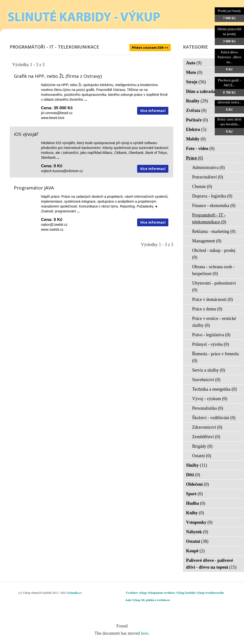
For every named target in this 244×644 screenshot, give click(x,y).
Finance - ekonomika (214, 206)
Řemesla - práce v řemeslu (216, 357)
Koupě (196, 551)
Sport (195, 494)
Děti (193, 475)
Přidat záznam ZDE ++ (150, 48)
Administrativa (208, 168)
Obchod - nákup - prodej (214, 254)
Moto (194, 72)
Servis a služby (209, 370)
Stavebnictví (206, 380)
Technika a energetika (215, 389)
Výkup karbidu (186, 593)
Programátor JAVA (34, 188)
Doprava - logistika (212, 196)
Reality (197, 101)
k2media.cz (75, 593)
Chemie (202, 187)
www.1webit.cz (52, 229)
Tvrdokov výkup (136, 593)
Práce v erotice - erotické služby (214, 322)
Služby (197, 465)
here (145, 633)
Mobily (196, 139)
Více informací (153, 111)
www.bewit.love (53, 118)
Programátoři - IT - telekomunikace (209, 218)
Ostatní (202, 456)
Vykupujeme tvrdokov (161, 593)
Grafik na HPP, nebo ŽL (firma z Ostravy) (58, 76)
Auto (194, 63)
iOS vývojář (26, 134)
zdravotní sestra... (229, 102)
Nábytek (197, 532)
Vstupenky (199, 522)
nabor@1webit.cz (54, 225)
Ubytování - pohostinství (214, 287)
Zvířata (196, 110)
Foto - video (200, 149)
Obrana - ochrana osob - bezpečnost (213, 270)
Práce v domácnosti (213, 299)
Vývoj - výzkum (210, 399)
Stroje (196, 82)
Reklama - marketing (214, 231)
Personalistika (208, 408)
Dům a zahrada (204, 91)
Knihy (195, 513)
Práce (195, 158)
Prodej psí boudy (229, 11)
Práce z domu (207, 309)
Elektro (196, 129)
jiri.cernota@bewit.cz (57, 113)
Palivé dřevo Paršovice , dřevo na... (229, 57)
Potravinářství (208, 177)
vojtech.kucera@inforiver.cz (62, 171)
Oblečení (198, 484)
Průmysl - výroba (211, 344)
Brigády (203, 446)
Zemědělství (206, 437)
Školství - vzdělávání (214, 418)
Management (207, 241)
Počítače (197, 120)
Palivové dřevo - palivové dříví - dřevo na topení (211, 564)
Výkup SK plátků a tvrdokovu (151, 600)
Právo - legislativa (211, 335)
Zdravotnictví (207, 427)
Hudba (196, 503)
